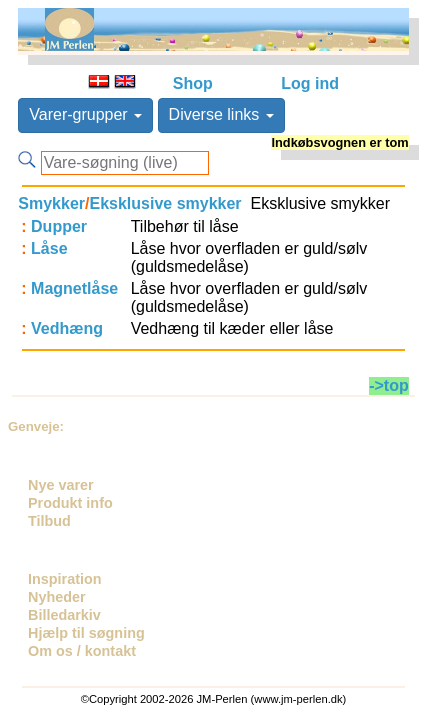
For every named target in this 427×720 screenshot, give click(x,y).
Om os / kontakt (82, 651)
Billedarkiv (64, 615)
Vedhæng (67, 328)
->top (389, 385)
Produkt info (70, 503)
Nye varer (61, 485)
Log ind (310, 83)
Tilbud (49, 521)
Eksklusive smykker (165, 203)
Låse (49, 248)
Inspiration (65, 579)
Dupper (59, 226)
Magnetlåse (74, 288)
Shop (193, 83)
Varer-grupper (85, 114)
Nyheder (57, 597)
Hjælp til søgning (86, 633)
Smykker (51, 203)
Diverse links (221, 114)
